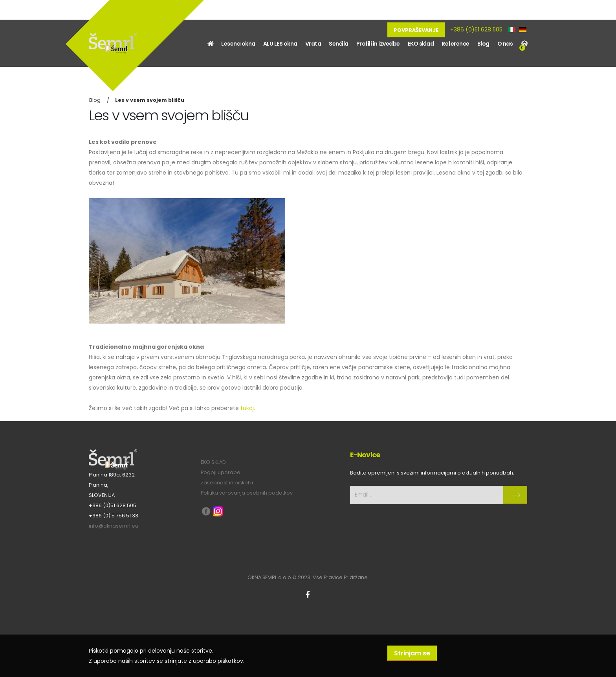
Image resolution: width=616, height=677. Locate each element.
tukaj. (248, 408)
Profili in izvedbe (378, 44)
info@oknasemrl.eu (114, 526)
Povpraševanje (416, 30)
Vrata (313, 44)
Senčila (339, 44)
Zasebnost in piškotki (227, 483)
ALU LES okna (280, 44)
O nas (505, 44)
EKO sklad (421, 44)
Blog (483, 44)
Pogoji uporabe (221, 472)
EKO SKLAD (213, 462)
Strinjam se (412, 653)
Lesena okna (238, 44)
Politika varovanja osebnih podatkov (247, 493)
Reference (456, 44)
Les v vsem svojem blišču (150, 100)
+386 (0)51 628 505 (476, 29)
